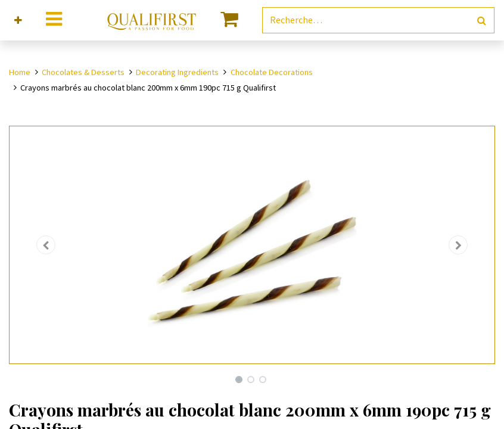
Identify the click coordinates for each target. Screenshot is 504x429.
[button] (18, 21)
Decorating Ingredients (177, 72)
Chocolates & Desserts (83, 72)
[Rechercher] (482, 21)
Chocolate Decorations (272, 72)
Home (20, 72)
